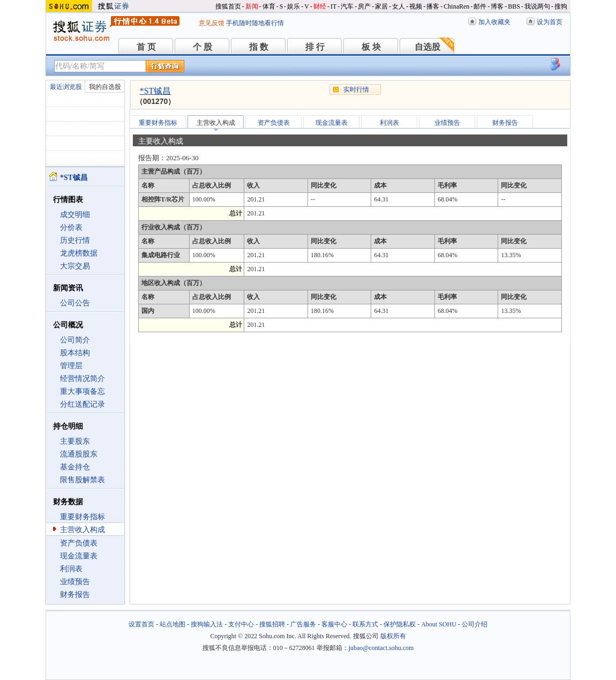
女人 (399, 6)
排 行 (315, 47)
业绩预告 (75, 582)
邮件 (480, 6)
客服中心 (334, 624)
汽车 (347, 6)
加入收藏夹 (494, 22)
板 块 (371, 47)
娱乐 (294, 6)
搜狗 (561, 6)
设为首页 (550, 22)
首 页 (146, 47)
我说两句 (537, 6)
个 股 (202, 47)
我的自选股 (105, 87)
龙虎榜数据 (79, 253)
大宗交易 (75, 266)
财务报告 (75, 595)
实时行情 (356, 89)
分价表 (71, 227)
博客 (497, 6)
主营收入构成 (82, 530)
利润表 (71, 569)
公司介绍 (475, 624)
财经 (320, 6)
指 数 (259, 47)
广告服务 (303, 624)
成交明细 (75, 215)
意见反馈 (212, 23)
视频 (416, 6)
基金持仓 (75, 467)
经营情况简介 (82, 379)
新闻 (252, 6)
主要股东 (75, 441)
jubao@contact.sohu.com (381, 648)
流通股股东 (79, 454)
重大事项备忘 (82, 391)
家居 (381, 6)
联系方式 (365, 624)
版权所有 (393, 636)
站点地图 (172, 624)
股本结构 (75, 353)
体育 (269, 6)
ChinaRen (456, 6)
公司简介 (75, 340)
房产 (364, 6)
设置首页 (141, 624)
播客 (433, 6)
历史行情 (75, 240)
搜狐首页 (228, 6)
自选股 (427, 47)
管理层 (71, 366)
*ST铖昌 (156, 91)
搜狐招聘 (272, 624)
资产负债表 (79, 543)
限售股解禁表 (82, 480)
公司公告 (75, 303)
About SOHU (439, 624)
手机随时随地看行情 (255, 23)
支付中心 (241, 624)
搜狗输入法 (207, 624)
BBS (514, 6)
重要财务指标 (82, 517)
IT (333, 6)
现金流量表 (79, 556)
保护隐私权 (400, 624)
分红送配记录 (82, 404)
